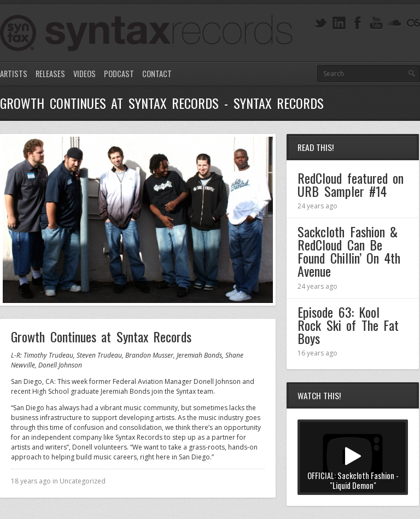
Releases (50, 74)
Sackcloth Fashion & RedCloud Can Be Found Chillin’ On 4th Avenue (349, 251)
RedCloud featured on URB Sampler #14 (351, 184)
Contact (157, 74)
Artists (14, 74)
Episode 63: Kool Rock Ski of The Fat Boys (348, 325)
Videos (84, 74)
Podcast (119, 74)
